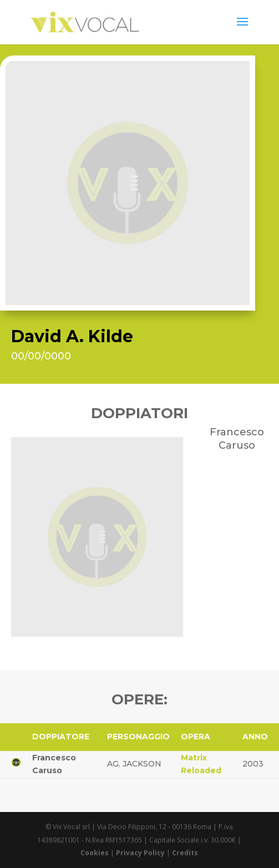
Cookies (95, 853)
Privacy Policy (140, 853)
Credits (185, 853)
